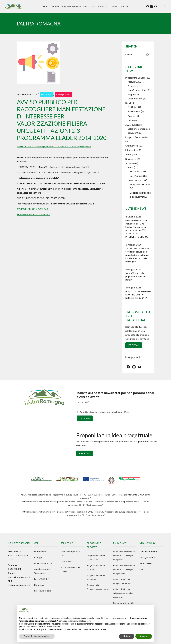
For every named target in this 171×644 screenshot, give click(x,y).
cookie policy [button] (85, 621)
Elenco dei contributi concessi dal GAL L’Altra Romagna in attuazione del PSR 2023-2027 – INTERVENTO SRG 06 (137, 229)
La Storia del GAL (42, 552)
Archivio (130, 163)
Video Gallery (146, 563)
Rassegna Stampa (148, 557)
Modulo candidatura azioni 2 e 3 (34, 215)
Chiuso (131, 120)
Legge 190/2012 (41, 579)
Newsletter (131, 159)
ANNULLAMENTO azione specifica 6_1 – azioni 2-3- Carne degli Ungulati (54, 147)
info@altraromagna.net (19, 577)
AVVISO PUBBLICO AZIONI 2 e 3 (33, 209)
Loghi (142, 569)
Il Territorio (66, 561)
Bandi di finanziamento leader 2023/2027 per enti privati (124, 556)
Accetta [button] (144, 636)
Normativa (39, 585)
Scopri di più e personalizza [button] (37, 636)
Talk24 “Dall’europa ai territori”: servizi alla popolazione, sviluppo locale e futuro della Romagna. (137, 255)
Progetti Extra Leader (137, 137)
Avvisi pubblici (63, 95)
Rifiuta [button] (127, 636)
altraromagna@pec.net (19, 585)
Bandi (128, 103)
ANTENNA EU (134, 82)
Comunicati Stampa (149, 552)
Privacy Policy (123, 412)
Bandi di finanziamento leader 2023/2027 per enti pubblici (124, 569)
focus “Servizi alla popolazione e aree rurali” (136, 277)
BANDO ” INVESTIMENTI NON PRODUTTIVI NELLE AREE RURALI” (138, 295)
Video (128, 155)
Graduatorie (132, 146)
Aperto (131, 116)
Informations (132, 150)
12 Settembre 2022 (27, 95)
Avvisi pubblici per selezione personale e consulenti (123, 593)
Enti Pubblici (134, 112)
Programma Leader (135, 78)
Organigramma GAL (44, 563)
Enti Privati (47, 95)
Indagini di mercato (140, 184)
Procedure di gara (43, 591)
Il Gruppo (39, 557)
